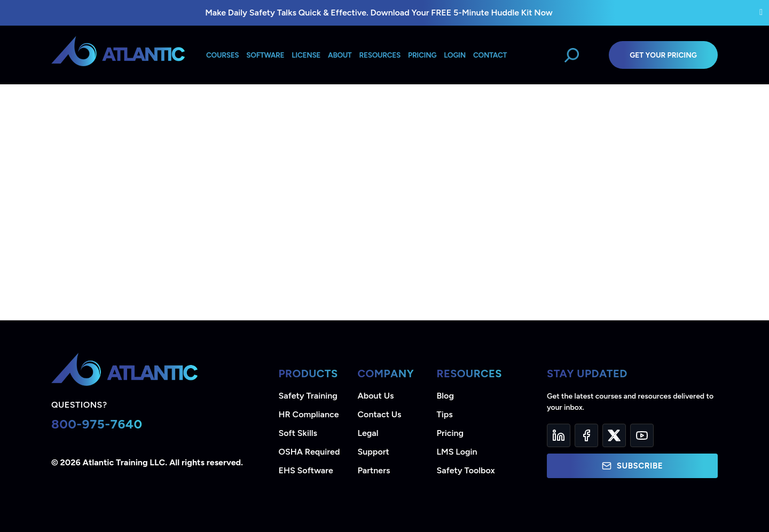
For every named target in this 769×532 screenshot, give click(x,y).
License (306, 55)
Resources (380, 55)
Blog (445, 396)
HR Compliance (309, 414)
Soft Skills (298, 433)
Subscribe (632, 466)
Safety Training (308, 396)
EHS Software (306, 470)
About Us (376, 396)
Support (374, 452)
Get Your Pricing (663, 55)
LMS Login (457, 452)
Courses (222, 55)
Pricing (450, 433)
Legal (368, 433)
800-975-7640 (97, 424)
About (340, 55)
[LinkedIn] (559, 435)
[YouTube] (642, 435)
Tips (445, 414)
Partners (374, 470)
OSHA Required (309, 452)
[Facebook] (586, 435)
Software (265, 55)
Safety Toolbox (466, 470)
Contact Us (380, 414)
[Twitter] (614, 435)
